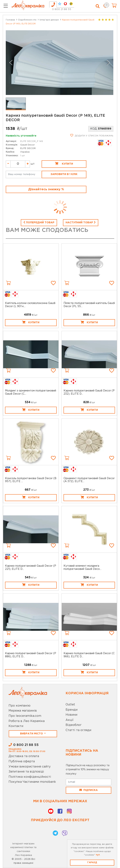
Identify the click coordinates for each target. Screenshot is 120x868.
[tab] (53, 5)
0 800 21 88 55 (62, 9)
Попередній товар (39, 222)
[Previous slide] (11, 63)
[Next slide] (108, 63)
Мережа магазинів (23, 711)
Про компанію (20, 706)
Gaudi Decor (27, 145)
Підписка (89, 790)
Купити (64, 163)
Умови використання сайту (30, 767)
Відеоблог (74, 725)
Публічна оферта (22, 761)
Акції (70, 720)
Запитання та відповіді (26, 772)
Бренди (72, 710)
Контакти (16, 726)
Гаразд (92, 863)
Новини (71, 715)
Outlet (70, 705)
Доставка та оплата (24, 756)
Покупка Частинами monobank (32, 782)
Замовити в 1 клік (64, 174)
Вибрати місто (32, 734)
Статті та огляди (78, 730)
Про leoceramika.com (25, 716)
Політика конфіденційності (30, 777)
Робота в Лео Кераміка (27, 721)
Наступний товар (81, 222)
